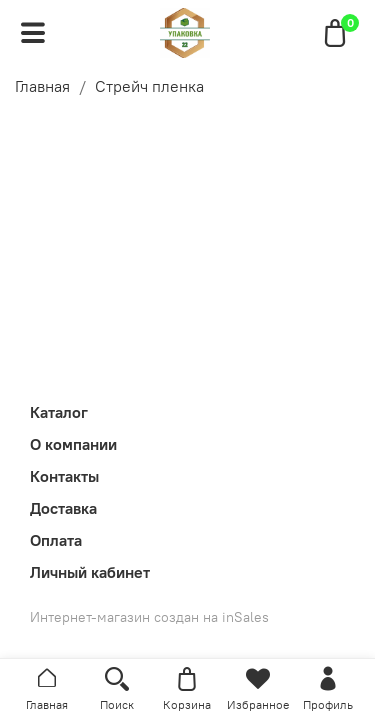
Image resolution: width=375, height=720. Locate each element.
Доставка (63, 508)
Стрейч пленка (149, 86)
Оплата (56, 540)
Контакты (64, 476)
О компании (73, 444)
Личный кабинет (90, 572)
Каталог (59, 412)
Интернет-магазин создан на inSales (149, 617)
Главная (42, 86)
